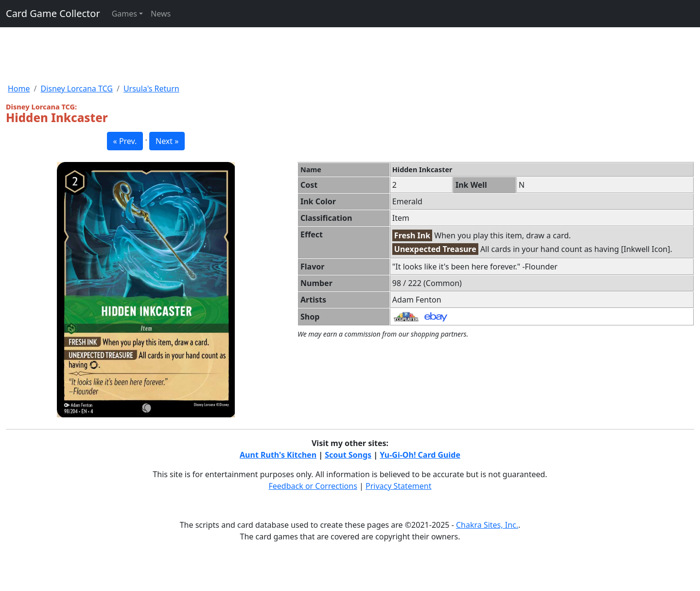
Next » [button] (167, 141)
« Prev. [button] (125, 141)
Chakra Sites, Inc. (487, 525)
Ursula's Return (151, 89)
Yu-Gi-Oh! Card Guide (420, 455)
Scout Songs (348, 455)
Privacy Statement (399, 486)
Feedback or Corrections (313, 486)
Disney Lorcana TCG (76, 89)
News (161, 14)
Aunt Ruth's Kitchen (278, 455)
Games (124, 14)
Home (19, 89)
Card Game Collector (53, 13)
